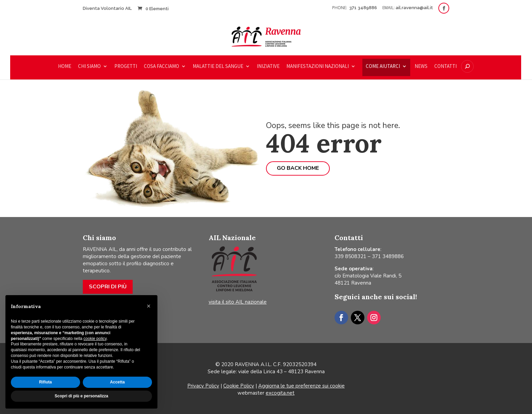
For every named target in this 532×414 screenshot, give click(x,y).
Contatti (445, 67)
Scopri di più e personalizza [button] (81, 396)
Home (65, 67)
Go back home (298, 168)
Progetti (126, 67)
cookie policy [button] (95, 339)
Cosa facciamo (161, 67)
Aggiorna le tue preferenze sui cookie (301, 386)
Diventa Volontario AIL (107, 8)
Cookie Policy (239, 386)
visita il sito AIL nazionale (238, 302)
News (421, 67)
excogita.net (280, 393)
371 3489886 (364, 8)
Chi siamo (89, 67)
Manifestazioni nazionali (318, 67)
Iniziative (268, 67)
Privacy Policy (203, 386)
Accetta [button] (117, 382)
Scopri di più (108, 287)
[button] (149, 306)
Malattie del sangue (218, 67)
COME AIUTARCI (383, 67)
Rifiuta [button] (45, 382)
